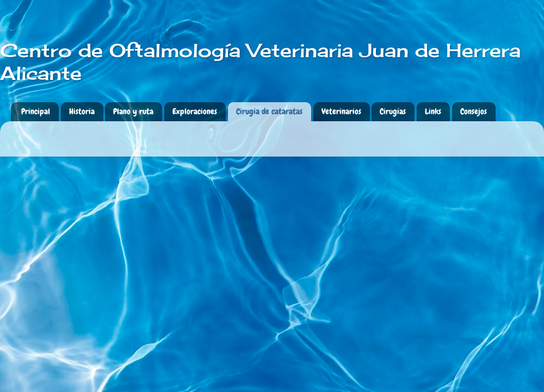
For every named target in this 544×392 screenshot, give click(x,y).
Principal (36, 111)
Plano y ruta (133, 111)
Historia (82, 111)
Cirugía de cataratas (269, 111)
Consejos (474, 111)
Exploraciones (195, 111)
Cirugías (393, 111)
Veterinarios (341, 111)
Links (433, 111)
